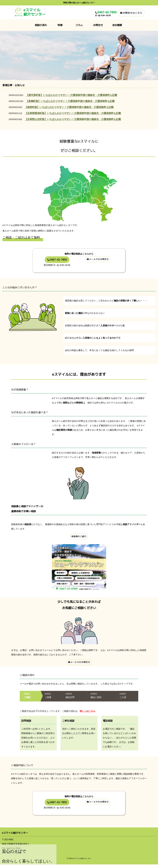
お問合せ (98, 25)
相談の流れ (41, 25)
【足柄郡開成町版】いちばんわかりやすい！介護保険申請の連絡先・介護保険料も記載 (73, 113)
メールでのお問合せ (98, 260)
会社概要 (117, 25)
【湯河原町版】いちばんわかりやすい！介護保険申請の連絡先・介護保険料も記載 (71, 95)
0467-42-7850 (107, 12)
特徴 (60, 25)
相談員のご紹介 (79, 537)
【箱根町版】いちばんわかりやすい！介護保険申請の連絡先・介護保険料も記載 (69, 107)
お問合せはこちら (131, 13)
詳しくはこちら (88, 715)
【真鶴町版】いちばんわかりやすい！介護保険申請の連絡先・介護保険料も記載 (70, 101)
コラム (79, 25)
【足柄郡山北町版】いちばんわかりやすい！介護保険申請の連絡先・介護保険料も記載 (73, 119)
